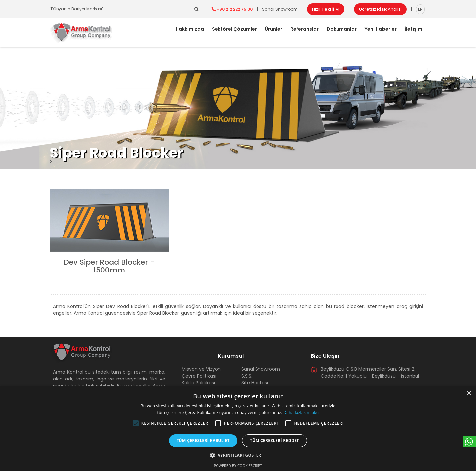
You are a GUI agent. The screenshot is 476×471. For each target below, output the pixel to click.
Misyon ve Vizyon (201, 369)
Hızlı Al (326, 9)
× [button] (469, 394)
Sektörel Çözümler (234, 29)
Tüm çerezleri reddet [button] (275, 440)
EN (420, 9)
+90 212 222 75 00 (235, 9)
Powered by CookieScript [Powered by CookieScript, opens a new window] (238, 466)
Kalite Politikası (198, 383)
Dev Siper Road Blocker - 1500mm (109, 266)
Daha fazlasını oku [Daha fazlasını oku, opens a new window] (301, 412)
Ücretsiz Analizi (380, 9)
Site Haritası (255, 383)
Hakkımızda (190, 29)
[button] (136, 423)
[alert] (238, 429)
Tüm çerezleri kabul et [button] (203, 440)
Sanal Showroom (280, 9)
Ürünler (274, 29)
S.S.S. (247, 376)
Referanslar (304, 29)
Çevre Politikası (199, 376)
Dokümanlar (342, 29)
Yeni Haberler (381, 29)
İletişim (414, 29)
